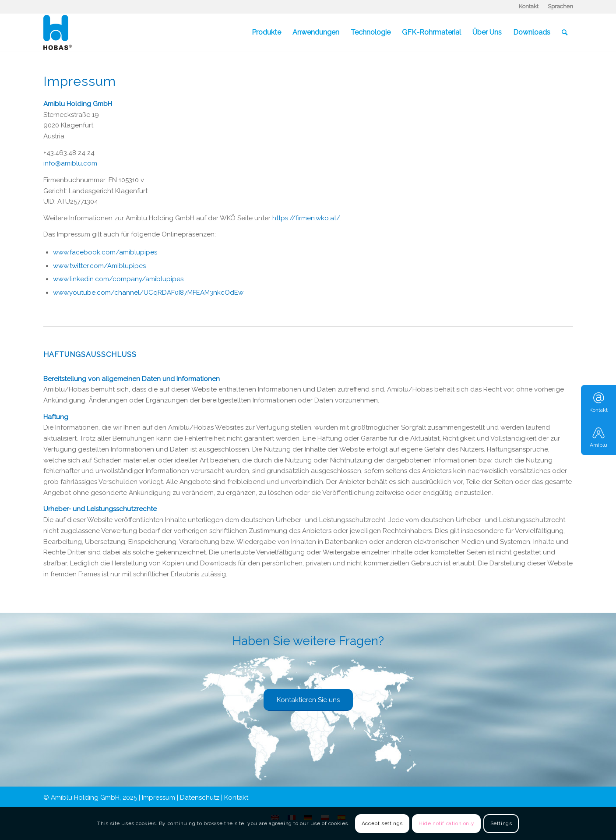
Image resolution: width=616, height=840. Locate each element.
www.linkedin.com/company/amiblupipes (118, 279)
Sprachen (560, 6)
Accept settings (382, 823)
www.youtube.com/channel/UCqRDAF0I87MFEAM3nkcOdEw (148, 293)
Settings (501, 823)
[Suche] (565, 32)
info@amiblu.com (70, 163)
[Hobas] (58, 32)
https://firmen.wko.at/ (306, 218)
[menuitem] (529, 7)
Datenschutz (200, 798)
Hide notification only (446, 823)
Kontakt (529, 6)
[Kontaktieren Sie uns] (308, 700)
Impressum (158, 798)
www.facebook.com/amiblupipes (105, 252)
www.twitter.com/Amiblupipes (99, 266)
